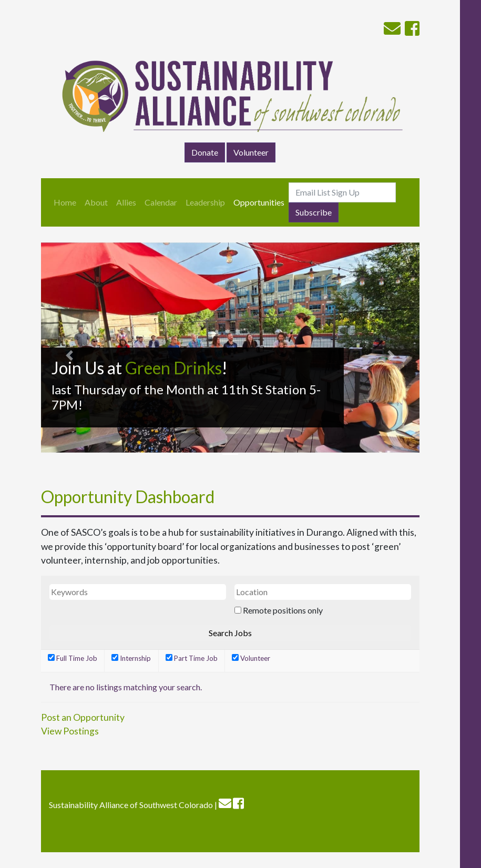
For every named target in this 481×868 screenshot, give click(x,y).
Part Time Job (192, 658)
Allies (126, 202)
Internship (131, 658)
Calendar (161, 202)
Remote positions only (283, 610)
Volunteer (251, 152)
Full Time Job (73, 658)
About (96, 202)
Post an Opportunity (83, 717)
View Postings (70, 731)
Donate (205, 152)
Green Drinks (173, 368)
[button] (69, 355)
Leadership (205, 202)
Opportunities (259, 202)
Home (65, 202)
